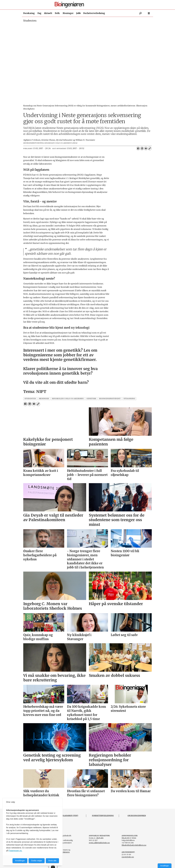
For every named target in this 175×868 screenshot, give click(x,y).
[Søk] (140, 13)
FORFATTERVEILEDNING (103, 816)
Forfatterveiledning (94, 13)
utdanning (129, 399)
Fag (39, 13)
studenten (30, 399)
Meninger (68, 13)
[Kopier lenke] (150, 148)
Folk (57, 13)
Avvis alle (52, 861)
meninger (44, 399)
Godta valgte (37, 861)
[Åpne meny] (149, 13)
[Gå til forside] (89, 5)
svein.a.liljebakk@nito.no (99, 843)
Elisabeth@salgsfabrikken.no (134, 845)
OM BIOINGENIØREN (137, 816)
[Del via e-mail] (146, 148)
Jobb (78, 13)
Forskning (29, 13)
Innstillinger (165, 866)
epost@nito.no (128, 857)
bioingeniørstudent (110, 399)
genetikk (91, 399)
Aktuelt (48, 13)
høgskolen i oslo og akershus (68, 399)
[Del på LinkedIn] (142, 148)
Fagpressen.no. (15, 851)
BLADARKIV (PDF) (70, 816)
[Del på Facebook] (138, 148)
